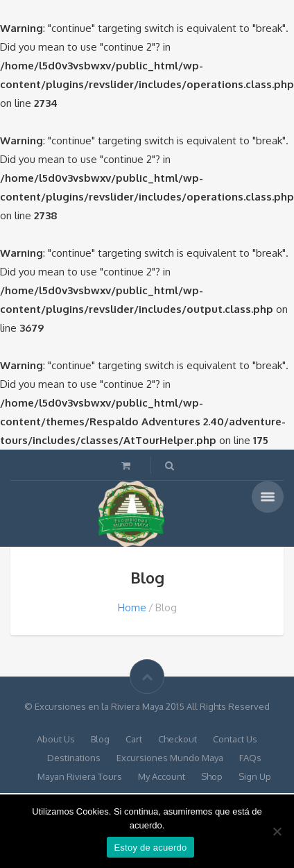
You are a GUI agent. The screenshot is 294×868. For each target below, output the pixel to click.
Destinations (74, 758)
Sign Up (255, 776)
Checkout (178, 739)
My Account (162, 776)
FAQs (250, 758)
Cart (134, 739)
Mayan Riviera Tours (80, 776)
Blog (100, 739)
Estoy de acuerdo (150, 848)
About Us (56, 739)
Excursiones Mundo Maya (170, 758)
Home (132, 607)
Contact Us (235, 739)
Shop (212, 776)
